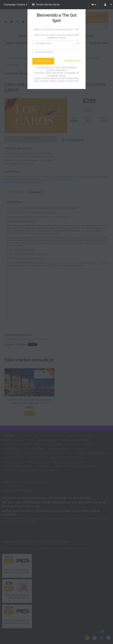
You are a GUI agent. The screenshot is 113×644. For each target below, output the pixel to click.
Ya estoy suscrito (72, 61)
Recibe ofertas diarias (48, 5)
